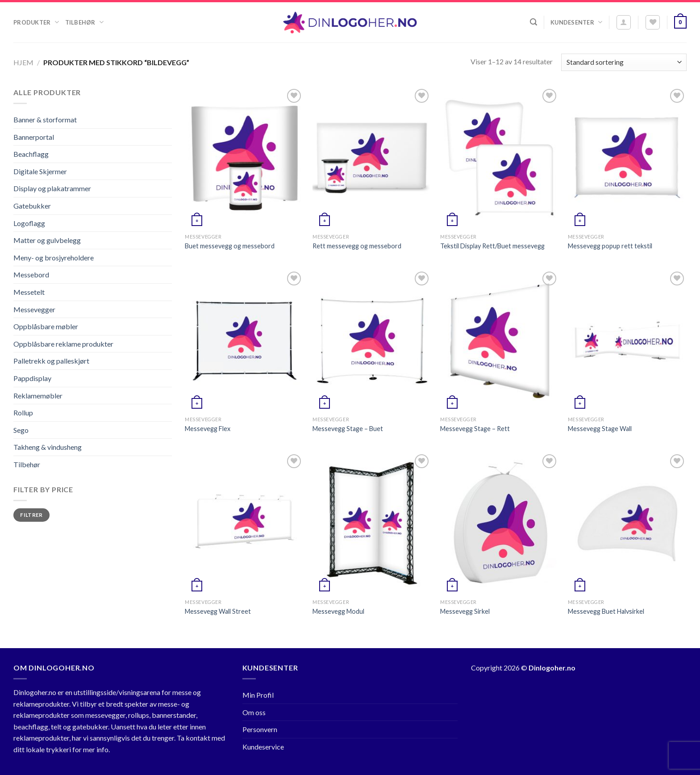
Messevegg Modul (338, 611)
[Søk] (533, 22)
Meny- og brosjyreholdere (54, 258)
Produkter (36, 22)
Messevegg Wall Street (218, 611)
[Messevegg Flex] (244, 341)
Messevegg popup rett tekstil (610, 246)
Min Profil (258, 695)
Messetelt (29, 292)
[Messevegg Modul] (372, 523)
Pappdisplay (32, 378)
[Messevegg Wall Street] (244, 523)
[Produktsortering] (624, 62)
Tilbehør (84, 22)
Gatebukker (32, 206)
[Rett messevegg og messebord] (372, 158)
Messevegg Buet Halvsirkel (606, 611)
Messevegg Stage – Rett (475, 429)
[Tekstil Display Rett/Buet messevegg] (500, 158)
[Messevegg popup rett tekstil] (627, 158)
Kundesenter (576, 22)
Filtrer (31, 515)
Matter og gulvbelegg (47, 240)
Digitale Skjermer (40, 171)
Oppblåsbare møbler (46, 326)
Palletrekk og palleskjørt (51, 361)
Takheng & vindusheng (48, 447)
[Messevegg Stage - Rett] (500, 341)
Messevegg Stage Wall (600, 429)
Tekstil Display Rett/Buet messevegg (492, 246)
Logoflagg (29, 223)
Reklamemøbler (38, 396)
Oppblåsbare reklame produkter (63, 344)
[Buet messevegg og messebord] (244, 158)
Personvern (260, 729)
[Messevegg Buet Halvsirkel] (627, 523)
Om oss (254, 712)
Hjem (23, 62)
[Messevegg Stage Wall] (627, 341)
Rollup (23, 413)
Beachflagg (31, 154)
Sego (21, 430)
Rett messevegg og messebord (357, 246)
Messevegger (34, 309)
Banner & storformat (45, 119)
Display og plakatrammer (52, 188)
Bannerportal (34, 137)
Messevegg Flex (208, 429)
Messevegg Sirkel (465, 611)
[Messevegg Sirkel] (500, 523)
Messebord (31, 274)
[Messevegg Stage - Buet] (372, 341)
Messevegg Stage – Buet (348, 429)
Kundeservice (263, 747)
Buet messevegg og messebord (230, 246)
